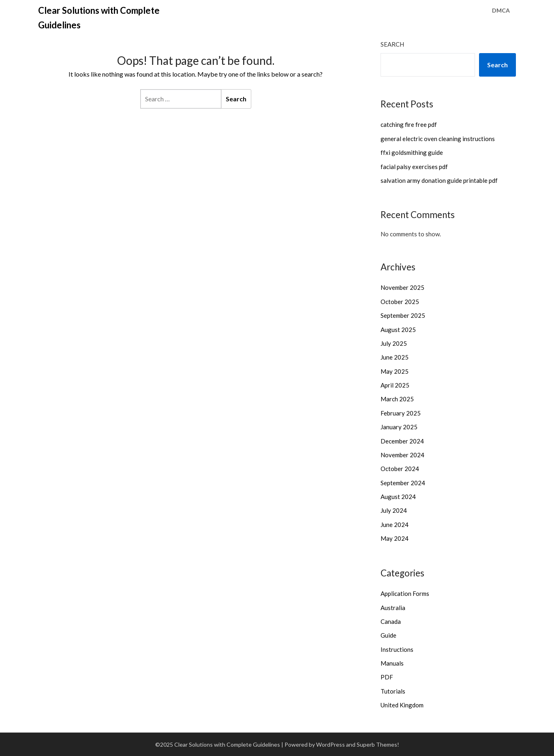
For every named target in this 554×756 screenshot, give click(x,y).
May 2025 (395, 371)
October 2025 (400, 302)
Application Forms (405, 593)
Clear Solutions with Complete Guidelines (99, 18)
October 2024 (400, 469)
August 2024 (398, 497)
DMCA (501, 10)
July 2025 (394, 343)
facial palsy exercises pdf (414, 167)
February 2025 (401, 413)
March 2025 (397, 399)
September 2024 (403, 483)
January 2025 (399, 427)
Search (392, 44)
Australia (393, 608)
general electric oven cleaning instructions (438, 139)
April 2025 (395, 385)
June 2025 (395, 357)
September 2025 (403, 315)
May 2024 (395, 538)
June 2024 (395, 525)
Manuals (392, 663)
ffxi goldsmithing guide (412, 152)
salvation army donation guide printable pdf (439, 180)
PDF (387, 677)
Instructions (397, 649)
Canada (391, 621)
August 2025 (398, 330)
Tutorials (393, 691)
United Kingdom (402, 705)
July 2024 (394, 510)
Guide (388, 635)
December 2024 (402, 441)
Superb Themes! (378, 744)
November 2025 (402, 287)
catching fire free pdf (409, 124)
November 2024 (402, 455)
